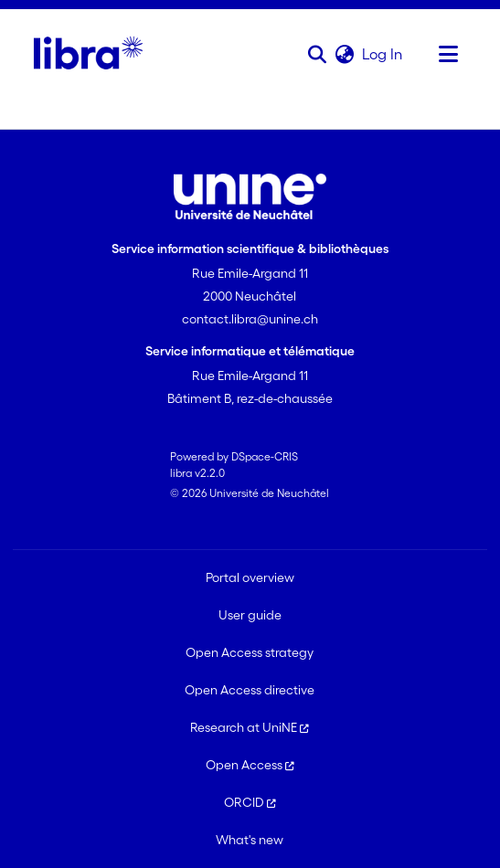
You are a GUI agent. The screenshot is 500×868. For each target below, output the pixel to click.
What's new (250, 840)
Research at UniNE (250, 727)
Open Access (250, 765)
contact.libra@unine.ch (250, 319)
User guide (250, 615)
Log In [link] (383, 54)
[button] (317, 54)
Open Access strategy (250, 652)
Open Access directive (250, 690)
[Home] (88, 54)
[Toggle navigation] (448, 54)
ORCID (250, 802)
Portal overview (250, 577)
